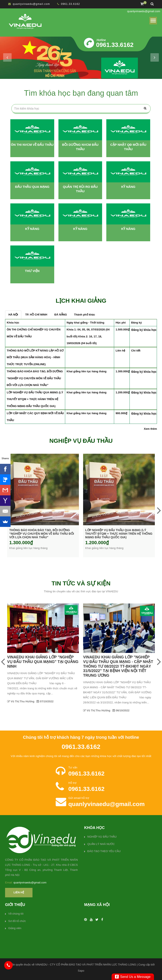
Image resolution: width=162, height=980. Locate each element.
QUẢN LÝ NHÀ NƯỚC (101, 844)
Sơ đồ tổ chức (17, 921)
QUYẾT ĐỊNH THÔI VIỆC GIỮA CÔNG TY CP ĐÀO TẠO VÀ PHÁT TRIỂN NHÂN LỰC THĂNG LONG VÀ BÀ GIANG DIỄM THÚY (43, 664)
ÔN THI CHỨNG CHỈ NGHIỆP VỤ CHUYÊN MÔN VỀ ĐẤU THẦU (42, 532)
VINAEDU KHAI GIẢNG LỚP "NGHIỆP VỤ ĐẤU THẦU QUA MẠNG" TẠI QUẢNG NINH (119, 662)
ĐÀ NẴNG (61, 315)
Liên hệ (19, 892)
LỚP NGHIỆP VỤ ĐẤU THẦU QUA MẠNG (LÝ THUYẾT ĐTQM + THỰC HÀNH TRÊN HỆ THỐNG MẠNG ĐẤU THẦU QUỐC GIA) (35, 399)
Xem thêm (150, 429)
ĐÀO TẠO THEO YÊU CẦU (104, 851)
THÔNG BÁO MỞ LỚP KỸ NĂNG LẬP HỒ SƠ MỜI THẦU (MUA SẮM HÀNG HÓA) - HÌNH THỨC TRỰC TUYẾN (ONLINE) (35, 357)
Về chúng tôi (16, 914)
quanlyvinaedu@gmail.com (31, 4)
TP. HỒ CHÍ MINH (36, 315)
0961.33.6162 (70, 4)
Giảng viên (15, 928)
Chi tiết (136, 351)
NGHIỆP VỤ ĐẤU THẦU (102, 837)
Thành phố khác (85, 315)
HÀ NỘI (13, 315)
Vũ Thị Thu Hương (21, 701)
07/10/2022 (121, 701)
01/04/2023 (45, 701)
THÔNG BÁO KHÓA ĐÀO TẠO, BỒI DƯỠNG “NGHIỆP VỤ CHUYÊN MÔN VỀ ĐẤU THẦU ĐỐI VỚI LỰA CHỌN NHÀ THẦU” (35, 378)
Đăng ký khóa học (144, 330)
